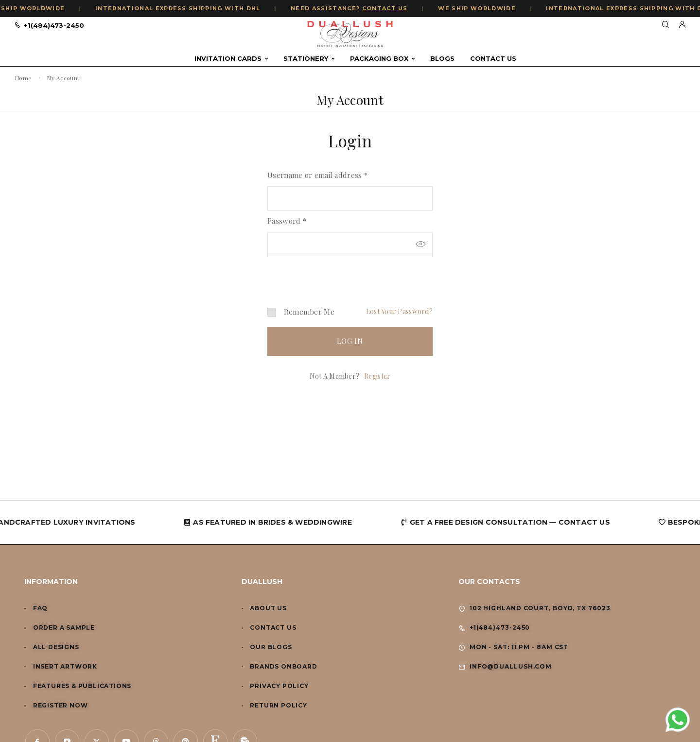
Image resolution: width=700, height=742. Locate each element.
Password (287, 221)
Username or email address (317, 175)
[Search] (665, 25)
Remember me (301, 312)
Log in (350, 341)
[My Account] (682, 25)
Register (377, 376)
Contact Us (493, 59)
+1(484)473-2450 (54, 25)
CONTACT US (393, 8)
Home (23, 78)
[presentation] (334, 273)
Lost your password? (399, 311)
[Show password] (420, 244)
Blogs (442, 59)
